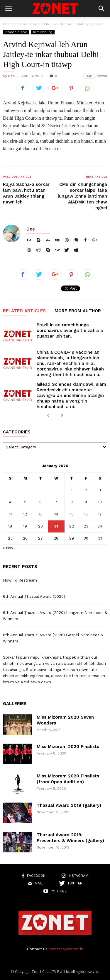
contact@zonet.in (67, 949)
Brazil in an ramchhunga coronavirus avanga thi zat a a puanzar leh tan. (70, 330)
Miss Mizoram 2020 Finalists (68, 747)
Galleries (15, 704)
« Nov (8, 548)
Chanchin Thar (15, 24)
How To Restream (20, 580)
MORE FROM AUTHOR (78, 311)
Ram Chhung (43, 32)
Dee (11, 76)
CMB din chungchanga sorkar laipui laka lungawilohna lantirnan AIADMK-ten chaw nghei (82, 196)
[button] (101, 9)
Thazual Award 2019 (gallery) (69, 805)
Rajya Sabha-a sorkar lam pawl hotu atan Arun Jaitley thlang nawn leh (26, 193)
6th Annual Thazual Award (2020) (34, 596)
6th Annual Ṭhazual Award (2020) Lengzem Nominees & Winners (55, 616)
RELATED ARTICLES (24, 311)
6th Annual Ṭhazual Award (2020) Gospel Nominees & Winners (53, 638)
